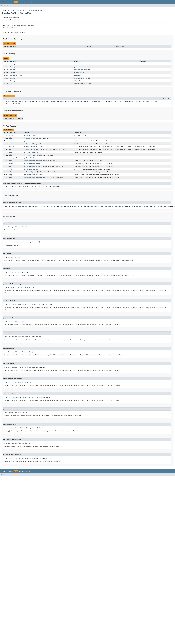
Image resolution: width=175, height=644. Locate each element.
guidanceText (79, 64)
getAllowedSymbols (30, 169)
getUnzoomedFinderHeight (33, 164)
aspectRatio (79, 75)
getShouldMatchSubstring (33, 147)
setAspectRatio (29, 161)
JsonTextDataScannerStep (25, 26)
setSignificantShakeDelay (33, 178)
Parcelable (15, 27)
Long (12, 84)
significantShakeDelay (82, 84)
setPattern (28, 144)
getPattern (28, 141)
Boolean (13, 70)
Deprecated (23, 2)
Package (10, 2)
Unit (10, 138)
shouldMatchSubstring (82, 70)
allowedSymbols (80, 81)
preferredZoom (79, 72)
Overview (3, 2)
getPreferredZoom (30, 152)
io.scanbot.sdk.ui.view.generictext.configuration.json (25, 10)
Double (12, 72)
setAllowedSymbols (30, 172)
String (12, 64)
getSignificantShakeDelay (33, 175)
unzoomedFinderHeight (82, 78)
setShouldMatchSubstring (33, 149)
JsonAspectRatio (16, 75)
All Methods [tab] (8, 130)
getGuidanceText (30, 135)
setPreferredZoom (30, 155)
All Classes (4, 6)
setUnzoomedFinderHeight (33, 166)
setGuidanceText (30, 138)
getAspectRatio (29, 158)
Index (30, 2)
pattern (77, 67)
